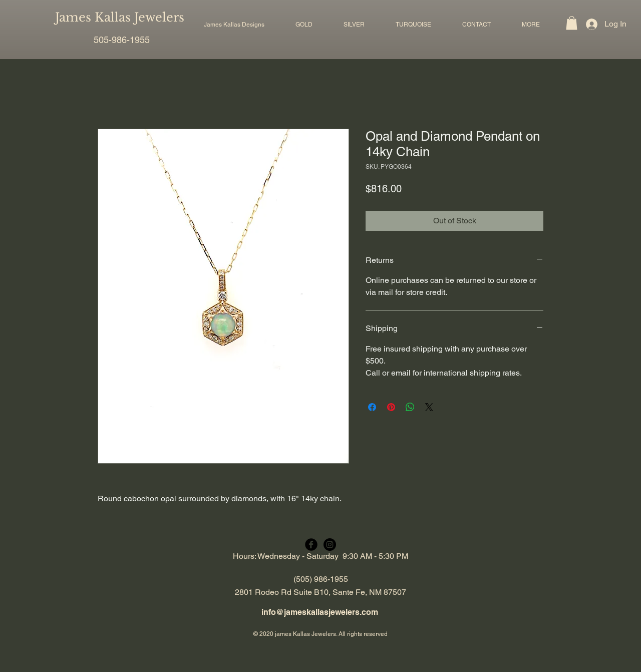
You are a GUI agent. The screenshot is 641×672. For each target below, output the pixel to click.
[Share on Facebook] (372, 407)
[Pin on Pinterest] (391, 407)
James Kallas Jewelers (120, 17)
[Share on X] (429, 407)
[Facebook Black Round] (311, 545)
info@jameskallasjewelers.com (320, 612)
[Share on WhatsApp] (410, 407)
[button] (304, 25)
